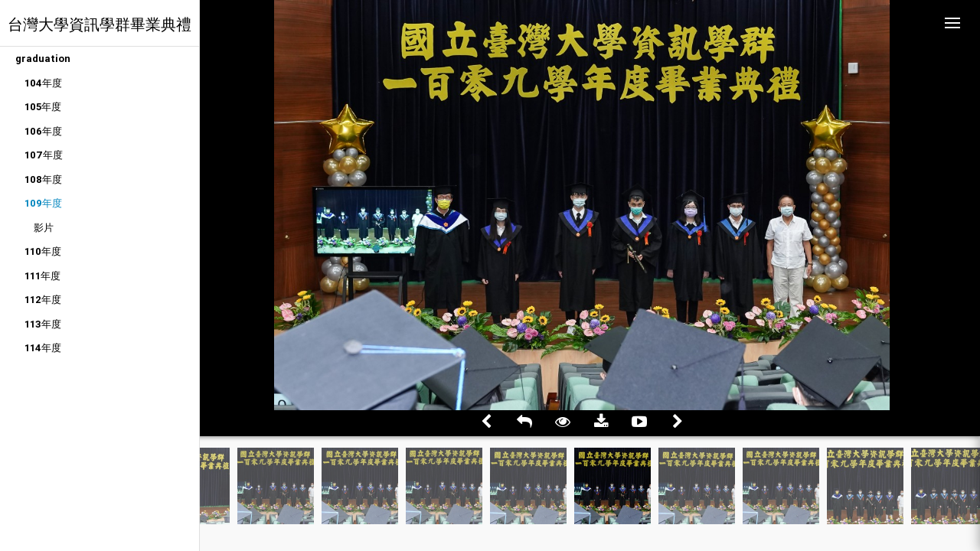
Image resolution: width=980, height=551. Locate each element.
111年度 (42, 276)
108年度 (43, 179)
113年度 (43, 324)
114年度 (43, 348)
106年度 (43, 131)
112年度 (43, 300)
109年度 (43, 203)
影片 (44, 228)
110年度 (43, 251)
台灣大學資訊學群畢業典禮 (100, 24)
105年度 (43, 107)
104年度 (43, 83)
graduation (43, 59)
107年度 (44, 155)
